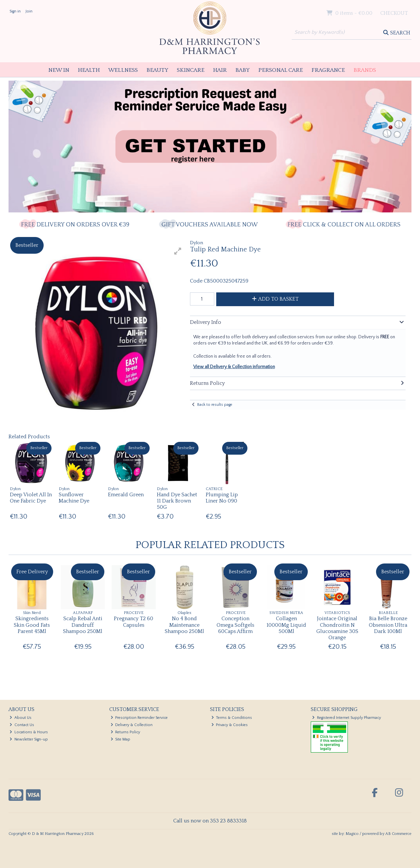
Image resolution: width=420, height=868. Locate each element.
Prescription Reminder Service (139, 718)
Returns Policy (126, 732)
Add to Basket (275, 299)
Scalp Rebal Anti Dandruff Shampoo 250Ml (83, 625)
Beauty (157, 70)
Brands (365, 70)
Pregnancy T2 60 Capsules (134, 622)
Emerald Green (126, 495)
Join (29, 11)
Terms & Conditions (232, 718)
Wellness (123, 70)
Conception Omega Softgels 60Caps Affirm (235, 625)
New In (59, 70)
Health (89, 70)
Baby (242, 70)
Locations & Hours (29, 732)
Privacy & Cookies (230, 725)
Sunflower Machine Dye (74, 498)
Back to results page (215, 405)
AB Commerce (398, 834)
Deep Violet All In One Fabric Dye (31, 498)
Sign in (15, 11)
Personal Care (281, 70)
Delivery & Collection (132, 725)
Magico (352, 834)
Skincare (191, 70)
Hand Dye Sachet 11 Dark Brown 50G (177, 501)
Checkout (394, 13)
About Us (21, 718)
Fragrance (328, 70)
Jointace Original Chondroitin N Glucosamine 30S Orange (337, 628)
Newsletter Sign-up (29, 739)
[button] (178, 251)
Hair (220, 70)
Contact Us (22, 725)
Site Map (121, 739)
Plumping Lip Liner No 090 (222, 498)
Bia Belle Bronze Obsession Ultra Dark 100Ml (388, 625)
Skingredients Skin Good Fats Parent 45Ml (32, 625)
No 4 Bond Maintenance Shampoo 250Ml (184, 625)
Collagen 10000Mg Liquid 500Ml (286, 625)
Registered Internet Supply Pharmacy (346, 718)
